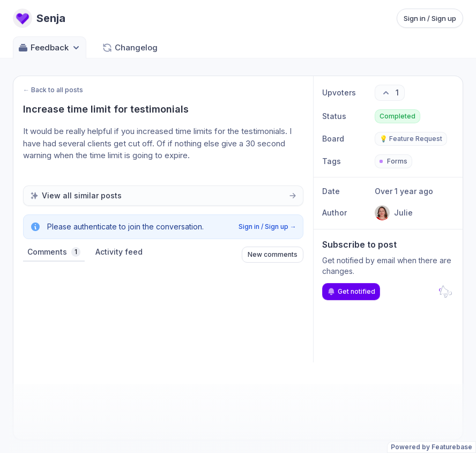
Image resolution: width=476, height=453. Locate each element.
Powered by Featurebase (432, 447)
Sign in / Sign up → (267, 227)
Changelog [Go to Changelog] (130, 48)
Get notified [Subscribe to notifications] (351, 292)
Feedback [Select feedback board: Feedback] (50, 48)
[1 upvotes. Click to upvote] (390, 93)
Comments (54, 252)
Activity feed (119, 252)
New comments (273, 254)
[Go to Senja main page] (39, 18)
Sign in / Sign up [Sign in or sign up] (430, 18)
